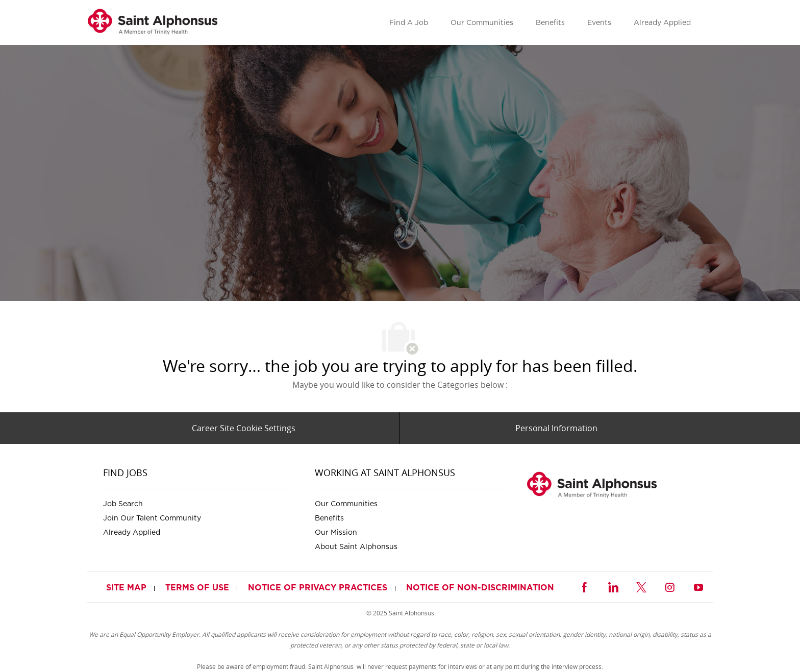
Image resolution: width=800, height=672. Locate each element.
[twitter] (641, 586)
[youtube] (698, 586)
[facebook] (584, 586)
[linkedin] (613, 586)
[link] (153, 23)
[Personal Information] (556, 428)
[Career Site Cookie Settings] (244, 428)
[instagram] (670, 586)
